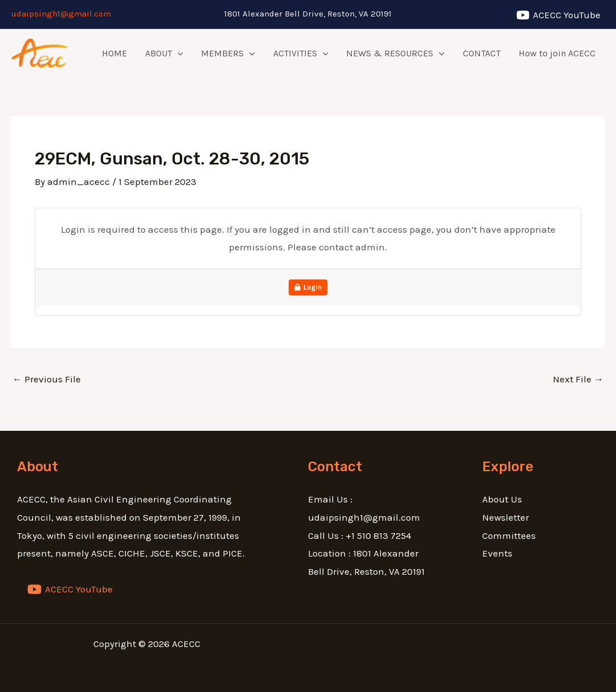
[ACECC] (558, 15)
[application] (178, 53)
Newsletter (506, 517)
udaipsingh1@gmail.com (61, 14)
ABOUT (164, 53)
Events (497, 553)
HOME (114, 53)
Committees (509, 536)
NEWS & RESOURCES (395, 53)
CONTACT (482, 53)
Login (308, 287)
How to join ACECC (557, 53)
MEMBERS (228, 53)
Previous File (47, 379)
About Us (502, 499)
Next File (578, 379)
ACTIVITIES (301, 53)
